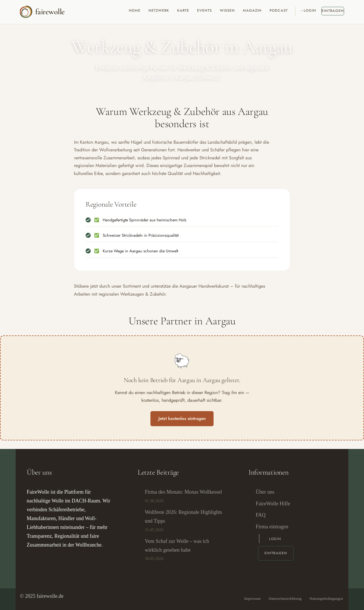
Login (310, 11)
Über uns (265, 492)
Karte (183, 11)
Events (204, 11)
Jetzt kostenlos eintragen (182, 419)
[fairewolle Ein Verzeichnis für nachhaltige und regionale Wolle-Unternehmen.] (42, 12)
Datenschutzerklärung (285, 599)
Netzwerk (159, 11)
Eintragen (333, 11)
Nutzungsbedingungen (326, 599)
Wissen (227, 11)
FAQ (261, 515)
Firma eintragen (272, 527)
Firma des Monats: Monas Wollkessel (183, 492)
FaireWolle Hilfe (273, 504)
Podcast (279, 11)
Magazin (252, 11)
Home (135, 11)
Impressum (253, 599)
